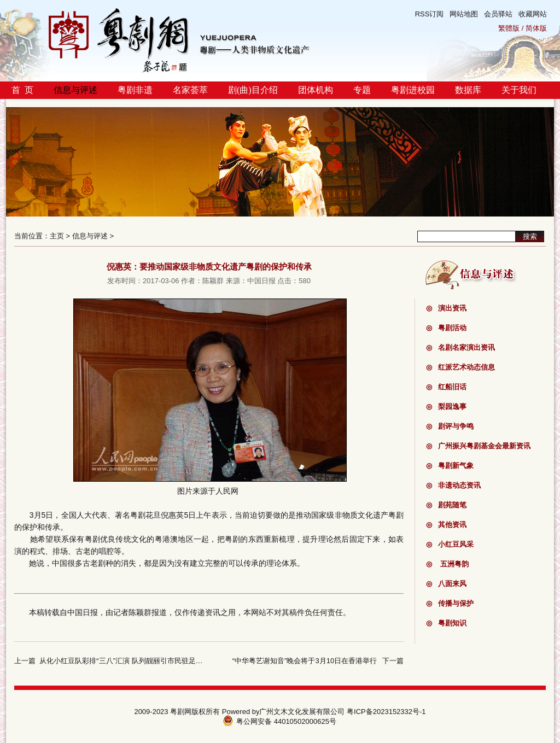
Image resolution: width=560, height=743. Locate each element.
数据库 (468, 90)
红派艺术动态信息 (460, 367)
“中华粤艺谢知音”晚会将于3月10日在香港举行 (305, 661)
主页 (57, 236)
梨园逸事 (446, 406)
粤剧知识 (446, 623)
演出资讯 (446, 308)
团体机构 (316, 90)
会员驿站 (498, 14)
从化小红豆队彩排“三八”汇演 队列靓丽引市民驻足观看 (124, 661)
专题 (362, 90)
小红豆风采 (450, 544)
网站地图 (464, 14)
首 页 (22, 90)
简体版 (536, 28)
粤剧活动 (446, 328)
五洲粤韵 (447, 564)
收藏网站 (533, 14)
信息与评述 (75, 90)
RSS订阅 (430, 14)
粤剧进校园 (413, 90)
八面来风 (446, 584)
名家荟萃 (190, 90)
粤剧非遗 (135, 90)
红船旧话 (446, 387)
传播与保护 (450, 603)
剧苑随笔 (446, 505)
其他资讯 (446, 525)
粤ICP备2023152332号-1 (386, 712)
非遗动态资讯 (453, 485)
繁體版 (509, 28)
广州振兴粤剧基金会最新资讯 (478, 446)
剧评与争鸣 (450, 426)
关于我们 (519, 90)
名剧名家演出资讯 (460, 347)
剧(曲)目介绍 (253, 90)
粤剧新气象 (450, 466)
